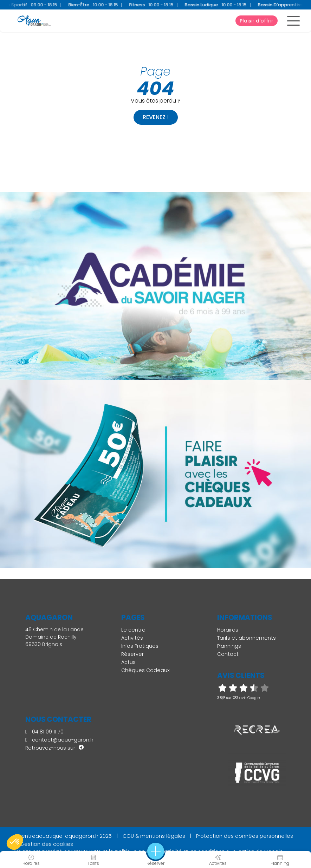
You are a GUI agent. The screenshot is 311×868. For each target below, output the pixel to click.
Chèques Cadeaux (145, 670)
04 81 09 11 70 (44, 732)
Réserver (132, 654)
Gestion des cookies (47, 844)
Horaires (228, 630)
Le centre (133, 630)
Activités (132, 638)
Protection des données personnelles (245, 836)
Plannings (229, 646)
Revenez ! (156, 117)
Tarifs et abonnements (247, 638)
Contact (228, 654)
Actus (128, 662)
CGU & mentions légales (154, 836)
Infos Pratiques (140, 646)
